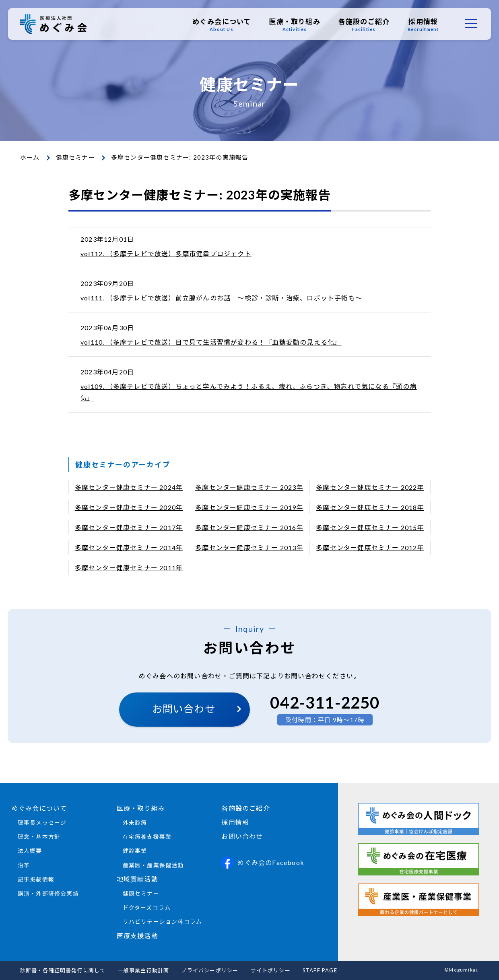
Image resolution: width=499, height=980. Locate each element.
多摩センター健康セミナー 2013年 (249, 548)
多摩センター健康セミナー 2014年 (129, 548)
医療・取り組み (294, 25)
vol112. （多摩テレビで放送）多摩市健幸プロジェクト (166, 254)
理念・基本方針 (39, 837)
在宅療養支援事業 (147, 837)
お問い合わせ (184, 709)
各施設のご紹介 (364, 25)
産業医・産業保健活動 (153, 865)
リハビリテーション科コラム (163, 921)
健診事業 (135, 851)
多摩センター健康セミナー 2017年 (129, 527)
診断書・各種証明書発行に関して (63, 970)
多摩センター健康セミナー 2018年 (370, 507)
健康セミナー (75, 157)
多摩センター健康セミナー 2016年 (249, 527)
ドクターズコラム (147, 907)
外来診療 (135, 823)
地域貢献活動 (137, 879)
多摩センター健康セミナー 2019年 (249, 507)
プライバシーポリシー (210, 970)
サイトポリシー (270, 970)
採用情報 (423, 25)
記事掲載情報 (36, 879)
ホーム (30, 157)
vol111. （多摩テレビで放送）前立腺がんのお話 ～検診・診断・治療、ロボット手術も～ (221, 298)
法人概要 (30, 851)
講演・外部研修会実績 (48, 893)
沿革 (24, 865)
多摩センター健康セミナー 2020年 (129, 507)
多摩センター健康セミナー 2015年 (370, 527)
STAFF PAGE (320, 970)
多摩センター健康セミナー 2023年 (249, 487)
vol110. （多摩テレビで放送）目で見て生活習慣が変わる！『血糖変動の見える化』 (211, 342)
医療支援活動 (137, 936)
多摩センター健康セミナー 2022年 (370, 487)
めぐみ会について (221, 25)
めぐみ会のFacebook (263, 863)
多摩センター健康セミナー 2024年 (129, 487)
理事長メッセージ (42, 823)
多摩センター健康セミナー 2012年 (370, 548)
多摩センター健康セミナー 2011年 (129, 568)
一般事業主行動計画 (144, 970)
